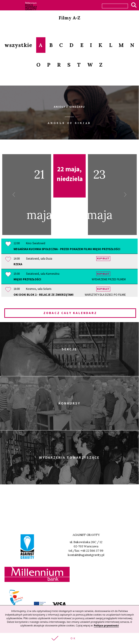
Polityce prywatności (106, 625)
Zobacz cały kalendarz (70, 313)
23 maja (107, 194)
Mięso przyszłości (70, 279)
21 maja (32, 194)
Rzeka (18, 264)
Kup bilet (103, 259)
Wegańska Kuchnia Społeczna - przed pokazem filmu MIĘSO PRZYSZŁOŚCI (67, 249)
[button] (69, 638)
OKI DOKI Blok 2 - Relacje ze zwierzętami (70, 295)
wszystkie (18, 45)
